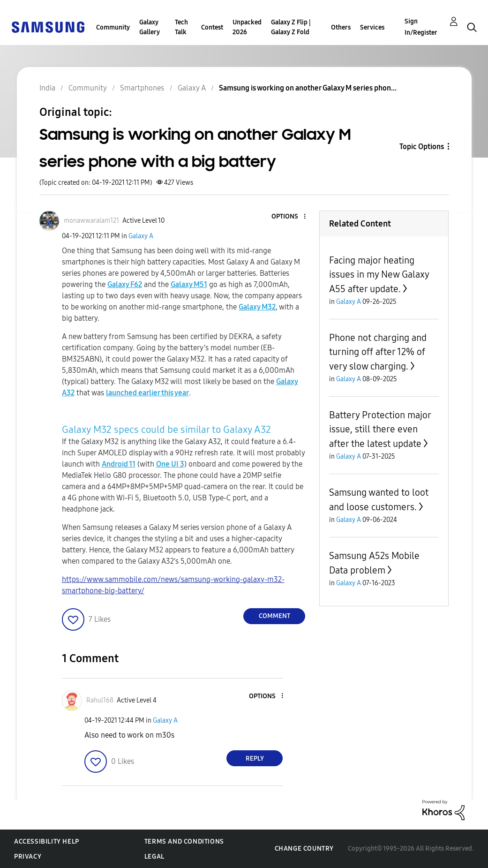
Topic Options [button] (422, 147)
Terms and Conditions (184, 842)
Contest (212, 27)
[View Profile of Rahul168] (100, 700)
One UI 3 (170, 464)
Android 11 (119, 464)
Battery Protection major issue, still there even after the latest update (380, 429)
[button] (289, 217)
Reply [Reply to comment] (255, 759)
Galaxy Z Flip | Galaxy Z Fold (291, 27)
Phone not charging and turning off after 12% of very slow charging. (378, 352)
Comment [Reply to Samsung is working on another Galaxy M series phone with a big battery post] (274, 616)
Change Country (304, 849)
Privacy (28, 857)
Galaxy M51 (189, 284)
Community (113, 27)
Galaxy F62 (125, 284)
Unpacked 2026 (247, 27)
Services (372, 27)
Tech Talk (181, 27)
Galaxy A (141, 236)
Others (341, 27)
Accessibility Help (47, 842)
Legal (154, 857)
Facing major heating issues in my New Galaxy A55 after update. (379, 275)
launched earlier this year (147, 393)
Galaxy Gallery (150, 27)
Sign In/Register (421, 27)
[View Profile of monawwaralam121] (91, 221)
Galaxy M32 (257, 307)
